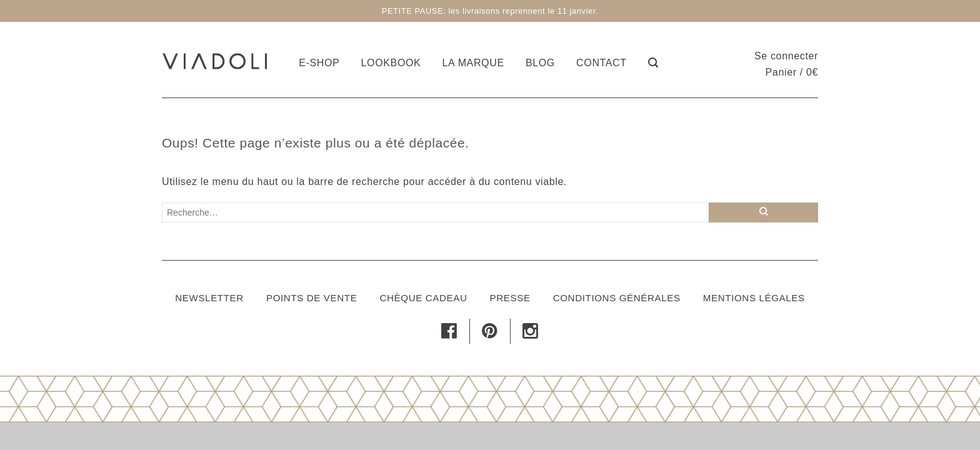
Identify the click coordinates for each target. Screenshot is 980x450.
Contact (602, 63)
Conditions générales (617, 298)
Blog (540, 63)
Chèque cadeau (423, 298)
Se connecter (786, 56)
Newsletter (209, 298)
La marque (473, 63)
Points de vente (312, 298)
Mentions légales (754, 298)
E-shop (319, 63)
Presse (510, 298)
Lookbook (391, 63)
